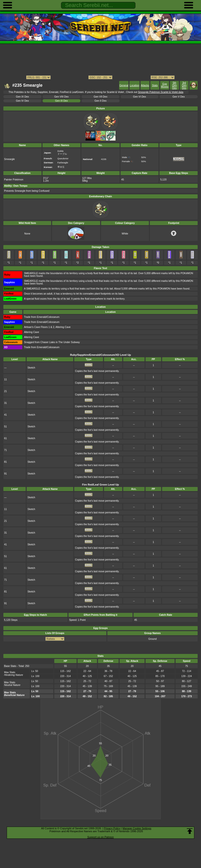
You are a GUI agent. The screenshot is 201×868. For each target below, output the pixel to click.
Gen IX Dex (22, 97)
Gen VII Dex (100, 97)
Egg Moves (165, 85)
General (124, 85)
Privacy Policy (112, 828)
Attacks (145, 85)
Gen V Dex (179, 97)
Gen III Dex (61, 101)
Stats (155, 85)
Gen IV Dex (22, 101)
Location (134, 85)
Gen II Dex (101, 101)
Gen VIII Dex (61, 97)
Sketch (31, 368)
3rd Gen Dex (184, 85)
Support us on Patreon (100, 837)
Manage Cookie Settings (137, 828)
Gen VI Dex (140, 97)
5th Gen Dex (175, 85)
